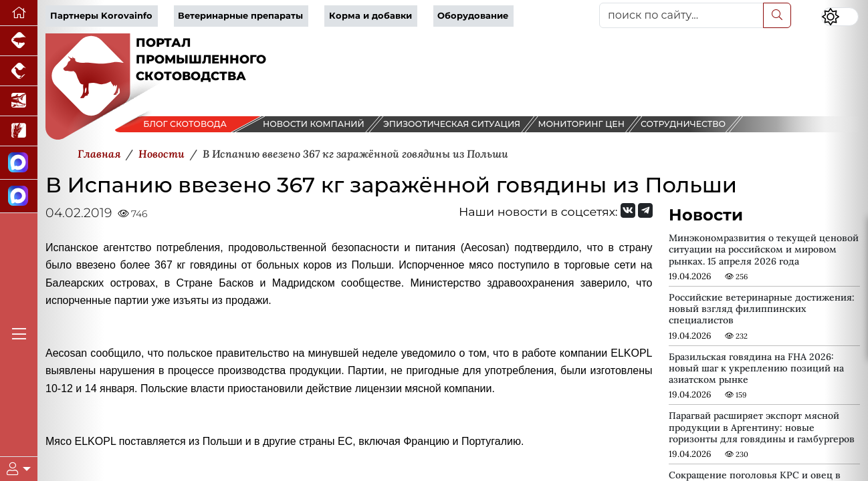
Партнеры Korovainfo (101, 16)
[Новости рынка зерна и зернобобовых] (19, 131)
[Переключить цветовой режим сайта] (840, 17)
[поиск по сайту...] (681, 15)
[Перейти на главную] (19, 13)
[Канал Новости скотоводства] (19, 163)
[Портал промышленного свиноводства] (19, 41)
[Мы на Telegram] (645, 210)
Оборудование (473, 16)
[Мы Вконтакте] (628, 210)
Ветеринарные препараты (240, 16)
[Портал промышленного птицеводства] (19, 71)
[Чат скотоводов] (19, 196)
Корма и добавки (370, 16)
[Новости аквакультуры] (19, 101)
